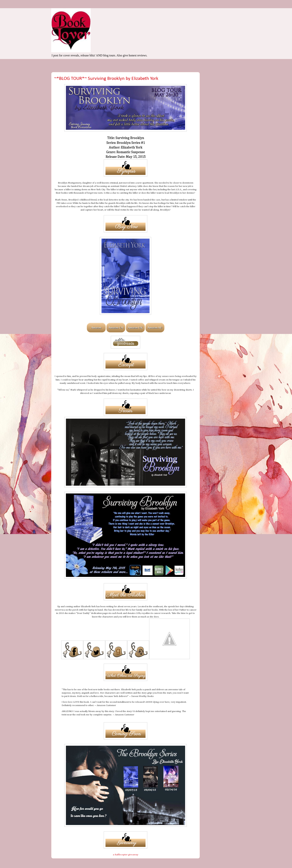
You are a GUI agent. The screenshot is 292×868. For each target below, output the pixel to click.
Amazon (96, 328)
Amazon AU (155, 328)
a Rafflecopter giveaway (126, 855)
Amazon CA (116, 328)
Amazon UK (135, 328)
